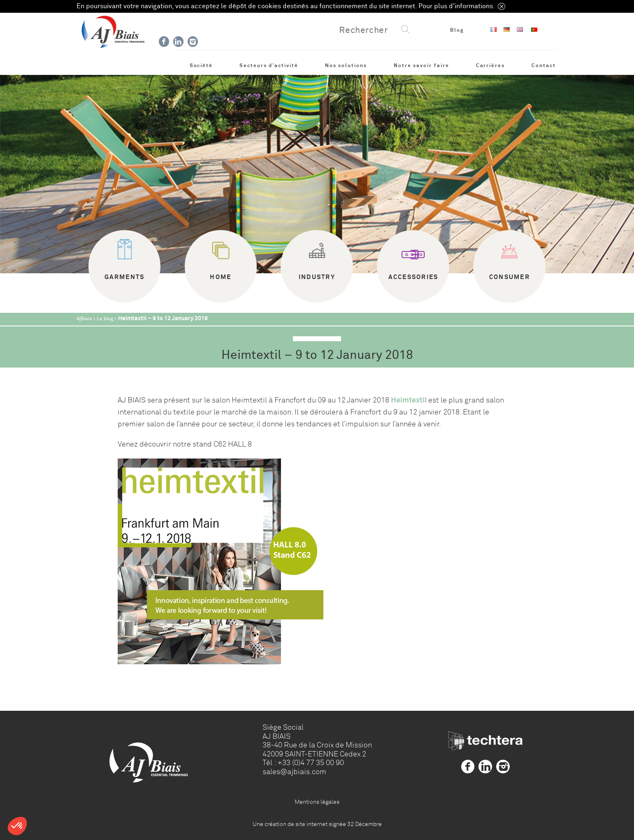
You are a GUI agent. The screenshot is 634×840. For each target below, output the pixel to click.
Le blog (105, 319)
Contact (544, 65)
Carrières (490, 65)
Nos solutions (346, 65)
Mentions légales (317, 802)
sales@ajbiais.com (294, 772)
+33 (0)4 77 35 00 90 (311, 763)
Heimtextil (410, 400)
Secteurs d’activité (269, 65)
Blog (457, 30)
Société (201, 65)
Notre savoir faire (422, 65)
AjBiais (84, 319)
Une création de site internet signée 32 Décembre (317, 824)
